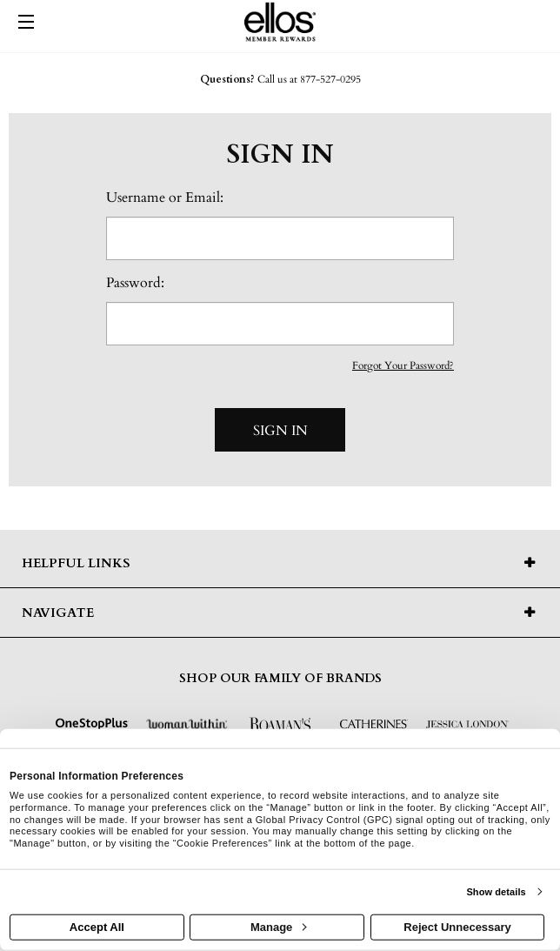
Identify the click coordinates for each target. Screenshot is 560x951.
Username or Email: (165, 198)
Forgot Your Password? (403, 365)
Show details (496, 892)
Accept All (97, 927)
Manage (278, 927)
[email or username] (280, 238)
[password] (280, 324)
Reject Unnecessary (457, 927)
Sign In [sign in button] (280, 431)
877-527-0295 (330, 79)
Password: (135, 283)
